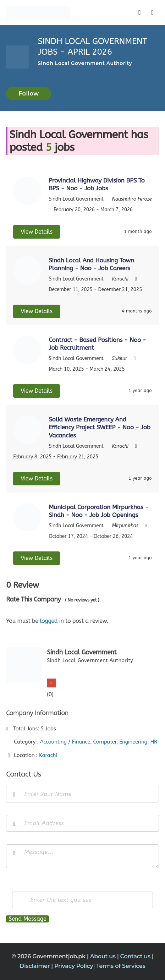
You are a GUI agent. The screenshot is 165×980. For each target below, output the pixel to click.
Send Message (27, 919)
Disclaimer (35, 966)
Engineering (133, 742)
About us (104, 956)
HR (153, 742)
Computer (104, 742)
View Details (37, 232)
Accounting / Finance (65, 742)
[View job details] (27, 190)
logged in (52, 621)
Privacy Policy (74, 966)
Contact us (136, 956)
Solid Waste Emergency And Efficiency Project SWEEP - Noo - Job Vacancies (99, 427)
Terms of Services (121, 966)
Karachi (48, 755)
